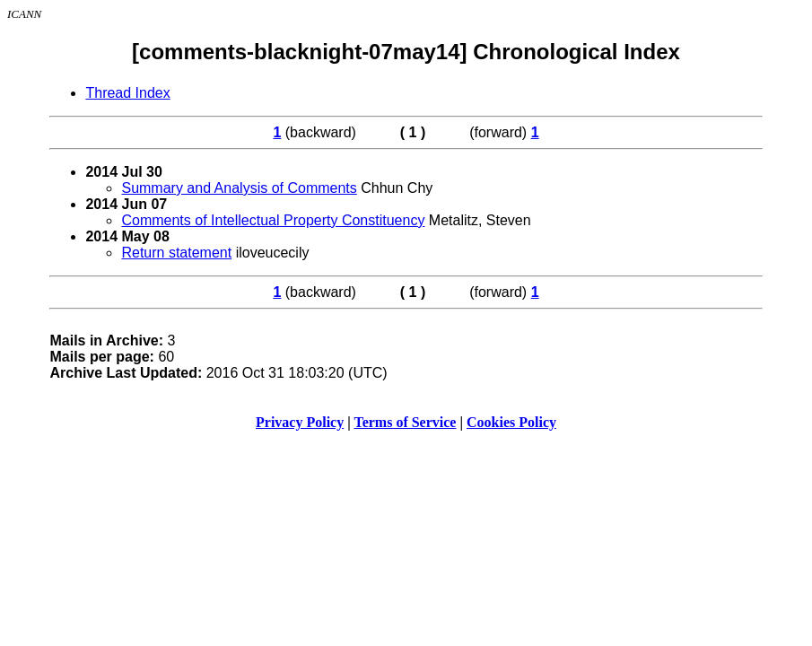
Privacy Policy (300, 422)
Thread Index (127, 93)
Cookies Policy (511, 422)
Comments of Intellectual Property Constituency (273, 220)
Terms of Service (405, 422)
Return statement (176, 253)
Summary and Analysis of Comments (239, 188)
